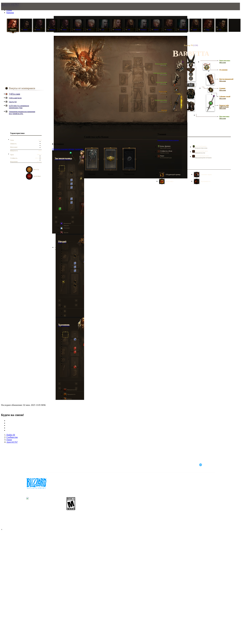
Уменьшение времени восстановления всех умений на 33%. (21, 112)
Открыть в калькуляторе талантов (168, 140)
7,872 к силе (13, 94)
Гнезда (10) (11, 102)
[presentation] (13, 10)
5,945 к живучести (14, 98)
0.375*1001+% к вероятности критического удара (18, 107)
